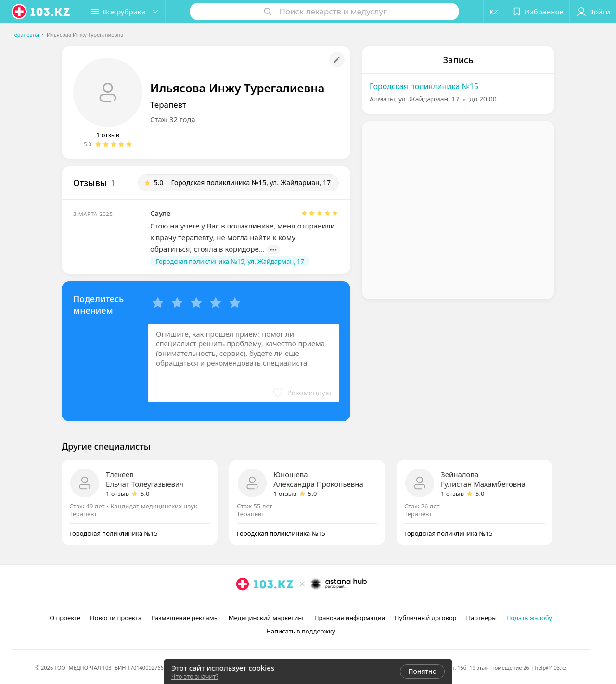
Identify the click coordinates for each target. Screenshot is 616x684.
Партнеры (482, 618)
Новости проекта (116, 618)
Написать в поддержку (301, 631)
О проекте (65, 618)
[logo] (41, 12)
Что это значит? (195, 676)
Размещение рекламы (185, 618)
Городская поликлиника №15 (424, 86)
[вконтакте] (269, 605)
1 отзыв (108, 135)
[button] (124, 12)
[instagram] (243, 605)
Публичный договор (425, 618)
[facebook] (256, 605)
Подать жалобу (529, 618)
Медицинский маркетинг (267, 618)
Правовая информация (350, 618)
